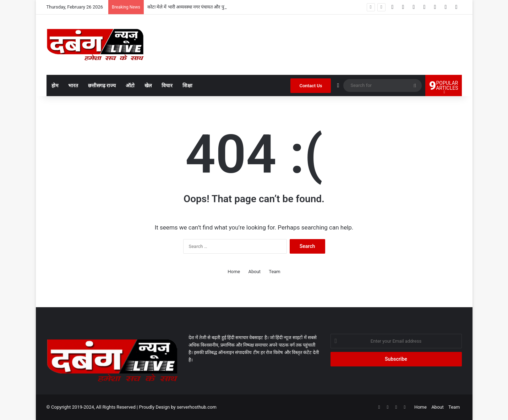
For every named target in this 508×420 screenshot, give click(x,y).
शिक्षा (187, 85)
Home (234, 272)
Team (275, 272)
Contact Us (311, 86)
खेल (148, 85)
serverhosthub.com (197, 407)
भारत (73, 85)
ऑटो (130, 85)
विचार (167, 85)
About (254, 272)
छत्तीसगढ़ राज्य (102, 85)
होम (55, 85)
